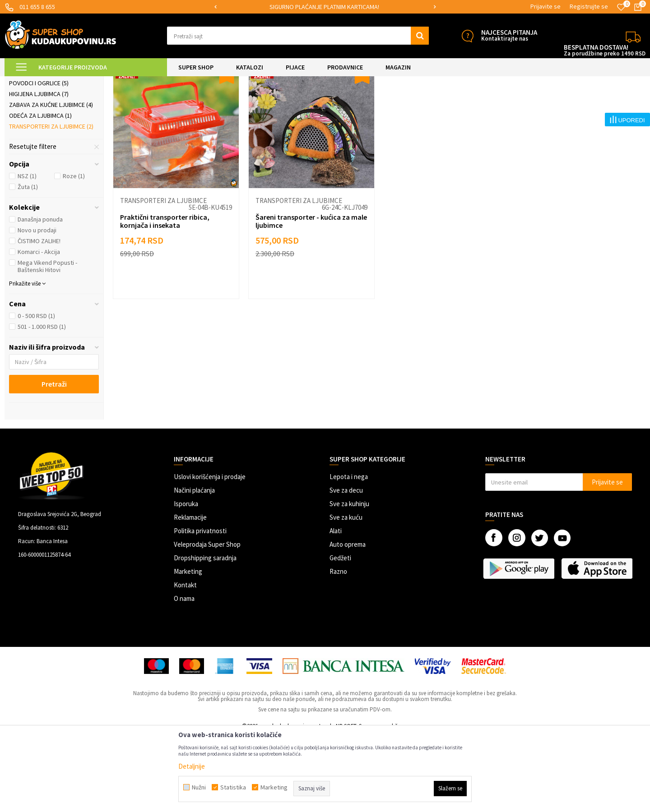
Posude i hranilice (39, 148)
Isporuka (186, 580)
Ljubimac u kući (35, 127)
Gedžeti (340, 634)
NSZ (27, 252)
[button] (298, 36)
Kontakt (185, 661)
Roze (74, 252)
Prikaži (551, 104)
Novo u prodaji (37, 306)
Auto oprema (348, 621)
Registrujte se (589, 6)
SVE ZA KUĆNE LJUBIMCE (118, 82)
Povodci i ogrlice (39, 159)
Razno (338, 648)
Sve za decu (346, 566)
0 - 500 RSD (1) (36, 392)
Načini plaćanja (194, 566)
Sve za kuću (346, 593)
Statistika (233, 787)
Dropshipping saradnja (205, 634)
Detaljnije (192, 766)
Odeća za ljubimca (40, 192)
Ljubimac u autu (36, 138)
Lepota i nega (349, 553)
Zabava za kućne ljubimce (51, 181)
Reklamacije (190, 593)
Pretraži (54, 460)
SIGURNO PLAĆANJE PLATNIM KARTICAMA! (324, 7)
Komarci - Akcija (39, 328)
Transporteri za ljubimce (51, 203)
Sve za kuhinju (349, 580)
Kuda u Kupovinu (26, 82)
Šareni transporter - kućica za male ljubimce (311, 297)
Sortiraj (481, 104)
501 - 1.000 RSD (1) (42, 403)
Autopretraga (442, 104)
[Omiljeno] (621, 7)
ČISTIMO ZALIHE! (39, 317)
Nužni (199, 787)
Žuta (28, 263)
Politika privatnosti (200, 607)
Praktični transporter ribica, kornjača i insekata (165, 297)
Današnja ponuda (40, 295)
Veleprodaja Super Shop (207, 621)
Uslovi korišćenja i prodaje (210, 553)
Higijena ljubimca (39, 170)
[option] (325, 7)
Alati (336, 607)
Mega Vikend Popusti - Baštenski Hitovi (47, 342)
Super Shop (67, 82)
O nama (184, 675)
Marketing (188, 648)
